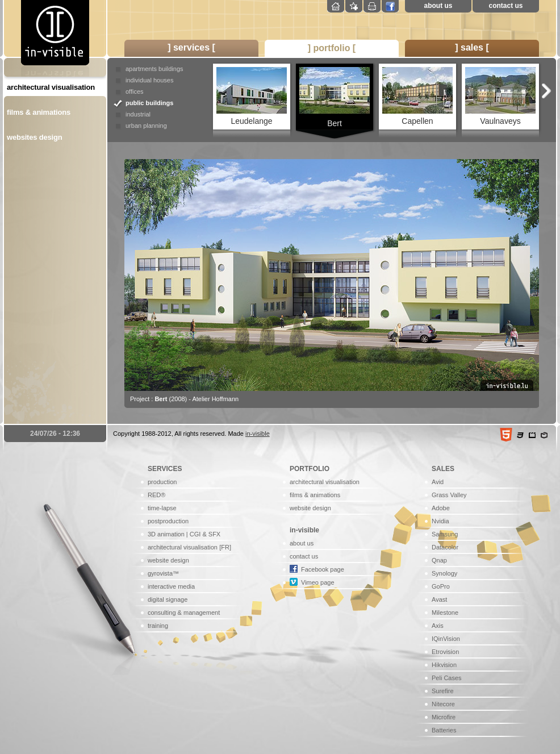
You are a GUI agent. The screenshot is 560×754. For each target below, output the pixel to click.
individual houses (149, 80)
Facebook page (323, 569)
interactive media (171, 586)
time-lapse (162, 508)
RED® (156, 495)
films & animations (39, 112)
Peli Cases (447, 678)
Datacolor (445, 547)
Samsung (445, 534)
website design (168, 560)
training (158, 626)
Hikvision (444, 665)
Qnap (439, 560)
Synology (444, 573)
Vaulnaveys (500, 96)
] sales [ (472, 47)
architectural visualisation (51, 87)
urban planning (146, 126)
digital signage (168, 599)
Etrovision (445, 652)
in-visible (258, 434)
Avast (439, 599)
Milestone (445, 613)
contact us (505, 6)
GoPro (441, 586)
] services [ (191, 47)
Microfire (444, 717)
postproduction (168, 521)
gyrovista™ (163, 573)
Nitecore (443, 704)
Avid (438, 482)
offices (135, 91)
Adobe (441, 508)
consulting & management (184, 613)
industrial (138, 114)
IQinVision (446, 639)
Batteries (444, 730)
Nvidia (440, 521)
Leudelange (252, 96)
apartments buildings (154, 69)
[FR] (225, 547)
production (162, 482)
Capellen (417, 96)
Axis (438, 626)
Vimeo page (318, 582)
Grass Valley (449, 495)
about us (438, 6)
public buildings (149, 103)
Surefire (443, 691)
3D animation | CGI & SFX (184, 534)
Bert (335, 97)
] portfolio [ (332, 48)
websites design (34, 137)
